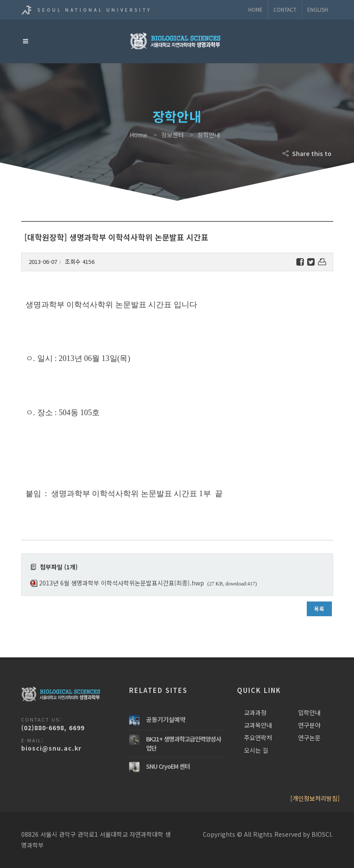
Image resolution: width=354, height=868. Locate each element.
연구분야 (309, 725)
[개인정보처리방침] (315, 798)
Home (255, 9)
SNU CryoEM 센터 (168, 766)
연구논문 (309, 738)
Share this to (308, 153)
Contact (285, 9)
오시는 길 (256, 750)
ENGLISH (318, 9)
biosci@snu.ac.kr (51, 748)
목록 (319, 609)
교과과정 (255, 712)
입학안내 (309, 712)
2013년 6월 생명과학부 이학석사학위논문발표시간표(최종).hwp (122, 583)
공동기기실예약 (166, 719)
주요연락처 (258, 738)
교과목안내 (258, 725)
